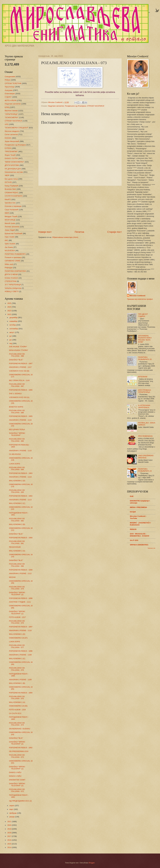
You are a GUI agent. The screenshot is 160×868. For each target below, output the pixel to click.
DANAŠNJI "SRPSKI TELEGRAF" (17, 434)
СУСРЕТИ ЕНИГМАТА (14, 196)
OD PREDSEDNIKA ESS (19, 751)
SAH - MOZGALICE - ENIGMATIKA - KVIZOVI (139, 535)
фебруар (13, 813)
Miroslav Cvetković (138, 296)
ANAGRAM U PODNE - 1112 (20, 573)
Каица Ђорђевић (11, 186)
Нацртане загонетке (56, 106)
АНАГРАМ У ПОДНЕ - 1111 (20, 602)
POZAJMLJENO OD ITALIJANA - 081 (17, 542)
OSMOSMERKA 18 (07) (18, 638)
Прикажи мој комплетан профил (140, 299)
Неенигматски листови (14, 172)
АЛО (7, 124)
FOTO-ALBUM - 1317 (17, 617)
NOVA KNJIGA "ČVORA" (19, 350)
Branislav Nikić (10, 189)
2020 (10, 825)
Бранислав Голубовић (14, 234)
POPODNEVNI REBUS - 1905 (21, 416)
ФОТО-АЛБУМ (10, 100)
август (12, 332)
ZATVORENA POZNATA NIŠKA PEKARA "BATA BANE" (145, 339)
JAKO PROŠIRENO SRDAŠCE (146, 457)
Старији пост (114, 232)
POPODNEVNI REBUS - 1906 (21, 390)
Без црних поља (11, 179)
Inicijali (133, 512)
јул (11, 336)
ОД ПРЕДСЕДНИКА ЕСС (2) (20, 801)
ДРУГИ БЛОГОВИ (12, 165)
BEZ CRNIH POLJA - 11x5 (19, 380)
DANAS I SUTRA (11, 158)
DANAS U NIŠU (15, 772)
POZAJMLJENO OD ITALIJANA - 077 (17, 646)
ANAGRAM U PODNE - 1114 (20, 477)
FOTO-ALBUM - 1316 (17, 710)
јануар (12, 817)
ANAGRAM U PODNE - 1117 (20, 367)
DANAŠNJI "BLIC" (16, 360)
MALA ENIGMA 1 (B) (17, 683)
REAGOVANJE (15, 547)
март (12, 809)
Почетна (79, 232)
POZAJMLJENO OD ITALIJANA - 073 (17, 756)
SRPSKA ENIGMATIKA (139, 545)
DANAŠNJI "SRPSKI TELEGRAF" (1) (17, 612)
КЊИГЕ (8, 199)
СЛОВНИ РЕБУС (11, 193)
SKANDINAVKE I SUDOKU (19, 729)
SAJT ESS (134, 540)
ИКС (6, 240)
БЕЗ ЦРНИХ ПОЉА (17, 430)
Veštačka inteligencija (13, 288)
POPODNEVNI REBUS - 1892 (21, 748)
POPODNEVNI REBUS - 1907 (21, 364)
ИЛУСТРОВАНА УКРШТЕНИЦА (145, 391)
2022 (10, 314)
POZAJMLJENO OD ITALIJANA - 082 (17, 520)
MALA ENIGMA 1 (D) (17, 634)
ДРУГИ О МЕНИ (11, 274)
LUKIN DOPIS (15, 464)
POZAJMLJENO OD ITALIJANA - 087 (17, 385)
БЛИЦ (7, 107)
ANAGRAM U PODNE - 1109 (20, 655)
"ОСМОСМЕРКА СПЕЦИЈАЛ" (16, 128)
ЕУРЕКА (8, 148)
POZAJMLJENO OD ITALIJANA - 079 (17, 588)
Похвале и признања (13, 257)
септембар (14, 329)
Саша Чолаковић (12, 210)
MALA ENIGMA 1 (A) (17, 702)
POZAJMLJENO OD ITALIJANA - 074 (17, 724)
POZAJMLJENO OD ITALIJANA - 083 (17, 491)
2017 (10, 836)
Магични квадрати (12, 131)
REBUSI (133, 529)
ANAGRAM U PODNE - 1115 (20, 451)
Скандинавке (10, 77)
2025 (10, 303)
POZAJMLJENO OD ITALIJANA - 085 (17, 440)
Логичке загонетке (12, 227)
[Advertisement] (80, 208)
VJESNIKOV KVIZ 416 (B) (19, 371)
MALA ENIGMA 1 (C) (17, 659)
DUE (132, 496)
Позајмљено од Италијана (75, 106)
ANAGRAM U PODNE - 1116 (20, 420)
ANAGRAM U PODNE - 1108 (20, 680)
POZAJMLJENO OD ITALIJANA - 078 (17, 622)
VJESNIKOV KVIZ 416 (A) (19, 397)
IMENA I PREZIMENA (138, 507)
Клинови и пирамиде (13, 206)
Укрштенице (10, 87)
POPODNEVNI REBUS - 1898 (21, 598)
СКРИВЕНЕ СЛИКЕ (13, 261)
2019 (10, 829)
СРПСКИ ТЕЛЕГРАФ (13, 83)
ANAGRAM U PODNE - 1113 (20, 500)
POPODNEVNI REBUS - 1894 (21, 693)
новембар (14, 321)
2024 (10, 307)
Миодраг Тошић (11, 216)
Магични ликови (11, 111)
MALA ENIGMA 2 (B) (17, 524)
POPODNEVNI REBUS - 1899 (21, 570)
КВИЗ (7, 213)
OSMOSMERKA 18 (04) (18, 706)
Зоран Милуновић (12, 141)
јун (11, 340)
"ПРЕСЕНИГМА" (11, 152)
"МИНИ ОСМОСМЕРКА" (14, 162)
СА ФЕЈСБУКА (15, 454)
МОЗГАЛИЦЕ (10, 220)
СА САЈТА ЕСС (15, 713)
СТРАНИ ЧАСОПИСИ (95, 106)
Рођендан (9, 268)
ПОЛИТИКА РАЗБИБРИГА (15, 254)
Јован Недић (10, 230)
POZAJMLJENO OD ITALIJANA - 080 (17, 565)
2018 (10, 833)
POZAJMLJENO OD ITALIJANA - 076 (17, 669)
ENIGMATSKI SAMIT (17, 780)
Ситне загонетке (11, 134)
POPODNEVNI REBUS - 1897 (21, 627)
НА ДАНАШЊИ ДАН (13, 169)
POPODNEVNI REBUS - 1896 (21, 651)
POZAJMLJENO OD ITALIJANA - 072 (17, 790)
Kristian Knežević (11, 278)
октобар (13, 325)
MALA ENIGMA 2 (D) (17, 481)
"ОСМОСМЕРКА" (12, 117)
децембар (14, 317)
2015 (10, 844)
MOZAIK (12, 577)
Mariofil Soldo (10, 223)
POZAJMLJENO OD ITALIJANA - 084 (17, 468)
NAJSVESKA (10, 251)
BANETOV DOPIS (16, 407)
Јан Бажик (9, 247)
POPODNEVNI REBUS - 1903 (21, 473)
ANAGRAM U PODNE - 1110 (20, 630)
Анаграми (9, 90)
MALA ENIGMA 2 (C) (17, 503)
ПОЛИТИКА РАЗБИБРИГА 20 (145, 358)
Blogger (92, 863)
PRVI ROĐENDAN (145, 436)
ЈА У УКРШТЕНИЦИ (13, 285)
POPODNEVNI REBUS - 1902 (21, 496)
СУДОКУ (8, 97)
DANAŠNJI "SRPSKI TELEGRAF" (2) (17, 594)
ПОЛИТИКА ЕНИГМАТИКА (15, 271)
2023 (10, 311)
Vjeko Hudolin (10, 244)
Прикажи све (151, 548)
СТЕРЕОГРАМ (11, 281)
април (12, 806)
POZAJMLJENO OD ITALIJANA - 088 (17, 355)
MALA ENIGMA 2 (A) (17, 551)
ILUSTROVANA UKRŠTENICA (144, 406)
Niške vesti (9, 264)
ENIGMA (8, 138)
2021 (10, 822)
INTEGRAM (143, 377)
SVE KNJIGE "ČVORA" (18, 347)
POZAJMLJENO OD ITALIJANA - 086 (17, 411)
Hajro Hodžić (10, 237)
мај (11, 343)
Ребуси (8, 80)
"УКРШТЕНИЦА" (11, 114)
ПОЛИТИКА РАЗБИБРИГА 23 (145, 470)
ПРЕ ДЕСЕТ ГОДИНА (143, 315)
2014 (10, 847)
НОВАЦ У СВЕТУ (12, 291)
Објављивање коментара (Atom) (65, 237)
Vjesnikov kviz (10, 203)
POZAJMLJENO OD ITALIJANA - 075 (17, 697)
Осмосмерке (10, 94)
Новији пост (45, 232)
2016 (10, 840)
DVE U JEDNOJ (15, 394)
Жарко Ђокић (10, 155)
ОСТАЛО (8, 182)
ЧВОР (7, 175)
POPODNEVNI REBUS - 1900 (21, 538)
